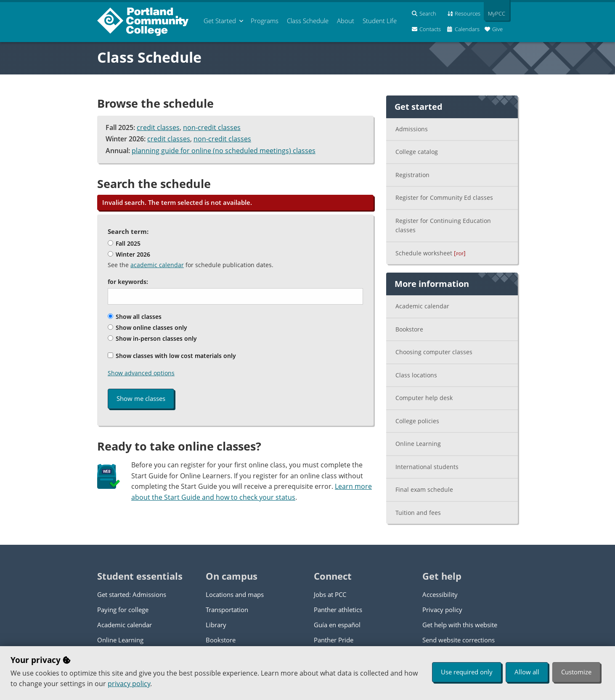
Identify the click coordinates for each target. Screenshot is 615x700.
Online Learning (418, 444)
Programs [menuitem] (265, 21)
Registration (412, 175)
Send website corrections (459, 640)
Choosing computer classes (434, 352)
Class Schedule (149, 57)
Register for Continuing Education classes (443, 225)
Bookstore (409, 329)
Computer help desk (424, 398)
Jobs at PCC (330, 594)
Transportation (227, 610)
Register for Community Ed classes (444, 198)
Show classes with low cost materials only (172, 356)
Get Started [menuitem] (220, 21)
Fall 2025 (124, 243)
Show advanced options (141, 373)
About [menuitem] (346, 21)
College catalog (417, 152)
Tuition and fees (418, 513)
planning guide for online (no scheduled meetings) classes (224, 151)
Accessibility (440, 594)
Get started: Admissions (132, 594)
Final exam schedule (424, 489)
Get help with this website (460, 625)
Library (216, 625)
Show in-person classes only (152, 338)
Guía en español (337, 625)
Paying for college (123, 610)
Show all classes (135, 317)
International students (427, 467)
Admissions (412, 129)
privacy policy (129, 684)
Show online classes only (147, 327)
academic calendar (157, 265)
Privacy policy (442, 610)
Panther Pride (334, 640)
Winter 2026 (129, 254)
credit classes (158, 127)
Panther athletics (338, 610)
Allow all (527, 672)
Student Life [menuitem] (380, 21)
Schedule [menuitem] (308, 21)
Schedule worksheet (431, 253)
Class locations (416, 375)
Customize (576, 672)
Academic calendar (422, 306)
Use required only (467, 672)
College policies (417, 421)
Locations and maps (235, 594)
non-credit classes (212, 127)
